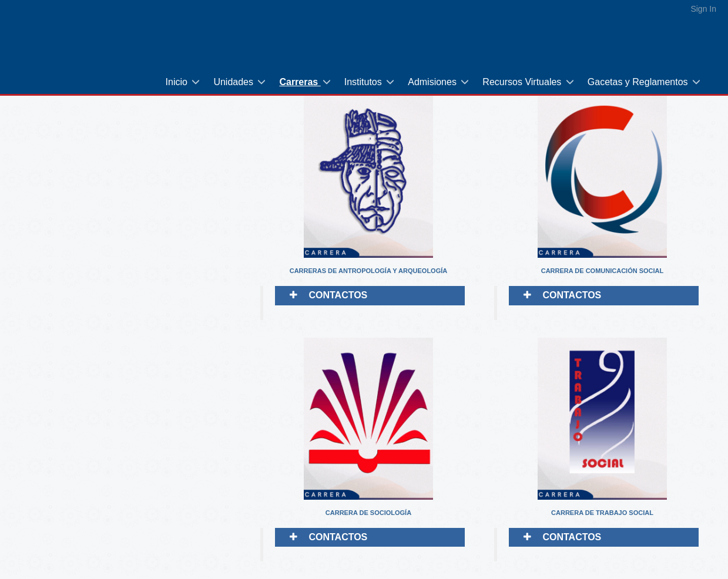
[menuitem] (184, 82)
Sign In (703, 9)
